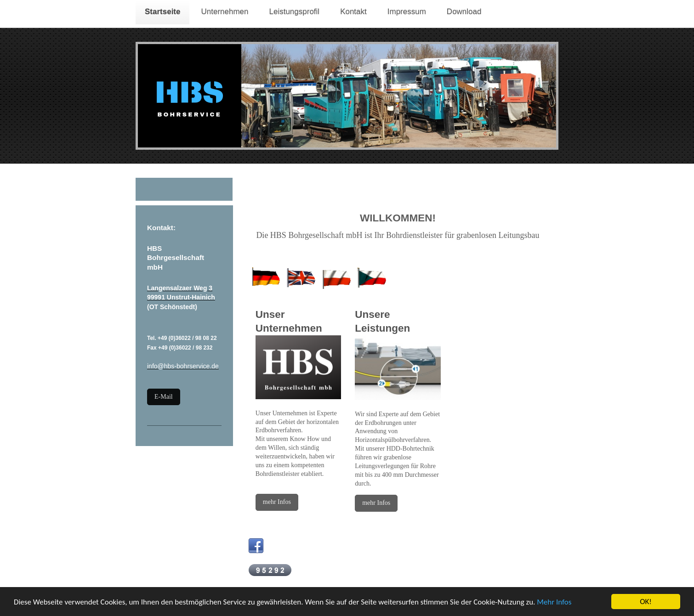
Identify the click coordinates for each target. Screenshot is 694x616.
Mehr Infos (554, 602)
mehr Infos (277, 502)
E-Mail (164, 397)
